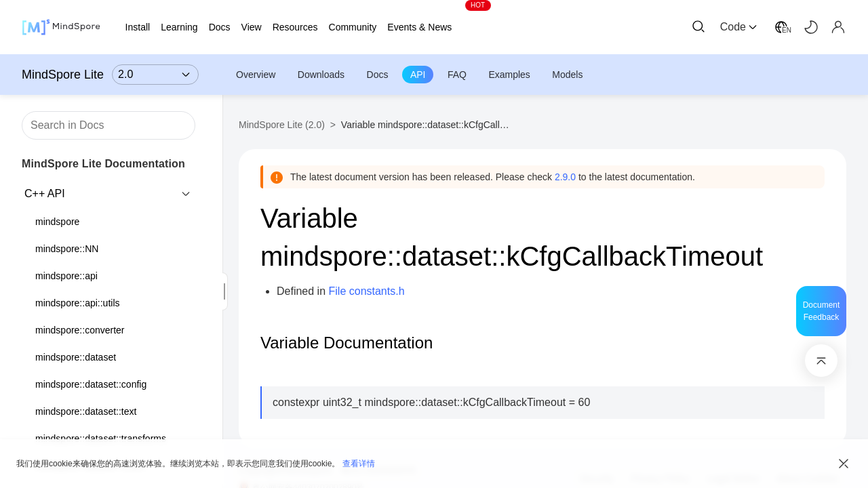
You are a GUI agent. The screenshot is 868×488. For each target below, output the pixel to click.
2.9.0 (565, 177)
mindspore (57, 222)
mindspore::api (66, 276)
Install (138, 27)
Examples (509, 75)
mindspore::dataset (76, 357)
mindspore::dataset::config (91, 384)
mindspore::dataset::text (86, 411)
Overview (256, 75)
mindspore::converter (80, 330)
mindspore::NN (67, 249)
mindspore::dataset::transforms (101, 439)
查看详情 (359, 464)
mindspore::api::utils (78, 303)
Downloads (321, 75)
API (418, 75)
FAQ (457, 75)
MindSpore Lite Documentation (103, 164)
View (252, 27)
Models (567, 75)
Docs (378, 75)
